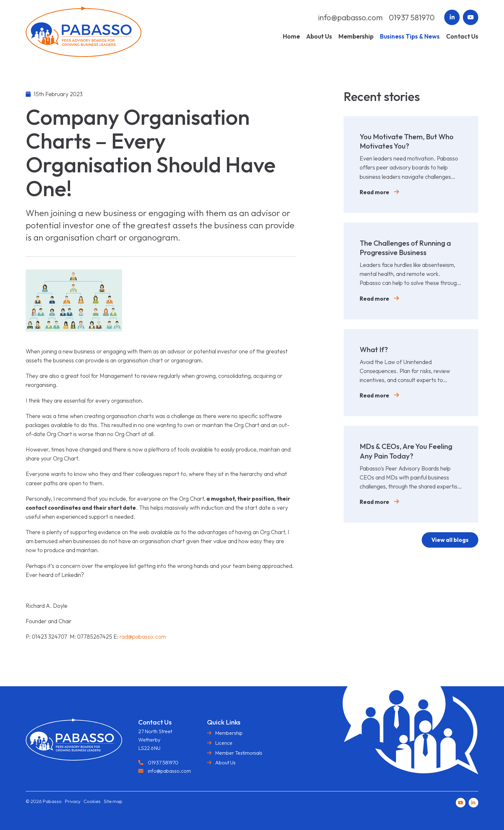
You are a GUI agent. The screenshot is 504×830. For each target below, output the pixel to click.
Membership (229, 733)
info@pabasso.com (350, 17)
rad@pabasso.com (143, 637)
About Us (225, 762)
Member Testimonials (239, 753)
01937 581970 (412, 17)
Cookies (92, 801)
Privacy (73, 801)
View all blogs (450, 540)
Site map (113, 801)
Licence (224, 743)
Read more (374, 192)
